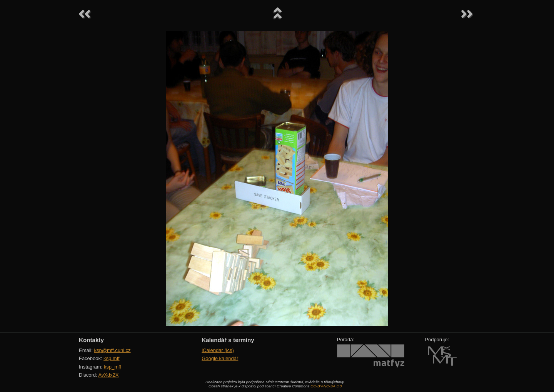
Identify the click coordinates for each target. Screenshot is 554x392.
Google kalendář (220, 358)
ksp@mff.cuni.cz (113, 350)
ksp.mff (112, 358)
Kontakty (91, 340)
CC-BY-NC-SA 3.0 (326, 386)
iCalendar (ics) (218, 350)
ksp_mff (113, 367)
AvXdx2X (108, 375)
